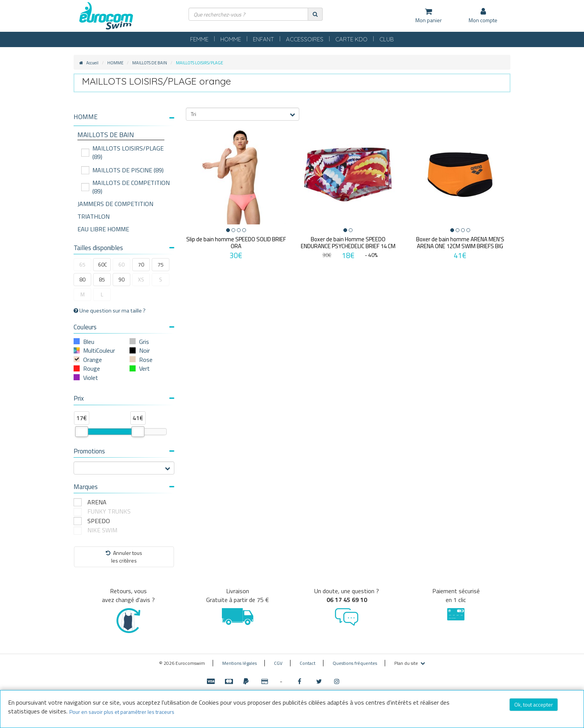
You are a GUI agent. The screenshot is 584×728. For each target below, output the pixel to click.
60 (121, 264)
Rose (146, 360)
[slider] (82, 432)
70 (141, 264)
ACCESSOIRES (305, 39)
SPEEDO (99, 521)
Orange (93, 360)
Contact (308, 663)
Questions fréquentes (355, 663)
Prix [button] (124, 398)
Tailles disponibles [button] (124, 248)
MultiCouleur (99, 350)
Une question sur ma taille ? (110, 311)
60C (103, 264)
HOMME (231, 39)
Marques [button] (124, 487)
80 (82, 279)
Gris (144, 342)
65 (82, 264)
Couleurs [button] (124, 327)
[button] (124, 117)
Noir (144, 350)
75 (161, 264)
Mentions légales (240, 663)
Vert (144, 368)
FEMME (199, 39)
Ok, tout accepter (534, 704)
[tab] (124, 120)
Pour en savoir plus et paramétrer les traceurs (122, 712)
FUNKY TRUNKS (109, 511)
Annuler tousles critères (124, 557)
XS (141, 279)
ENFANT (263, 39)
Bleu (89, 342)
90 (121, 279)
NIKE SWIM (102, 530)
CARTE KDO (351, 39)
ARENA (97, 502)
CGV (278, 663)
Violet (91, 378)
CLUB (387, 39)
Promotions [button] (124, 451)
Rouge (92, 368)
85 (102, 279)
